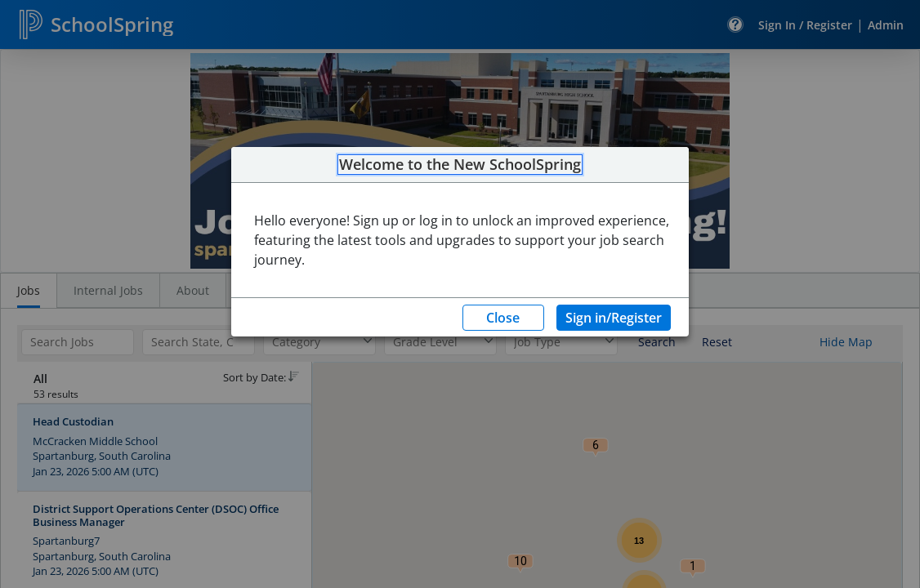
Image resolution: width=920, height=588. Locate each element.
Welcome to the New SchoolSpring (460, 165)
